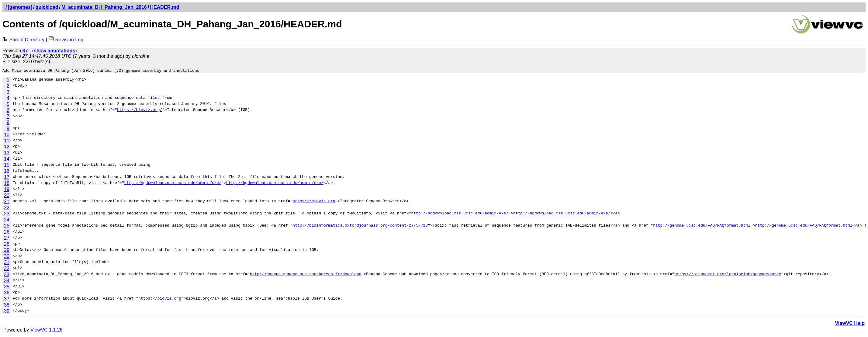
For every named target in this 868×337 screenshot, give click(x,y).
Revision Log (66, 40)
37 (7, 300)
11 (7, 142)
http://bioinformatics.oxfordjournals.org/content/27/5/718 (360, 227)
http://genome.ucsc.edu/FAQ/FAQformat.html (702, 227)
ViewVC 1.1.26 (47, 331)
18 (7, 184)
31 (7, 263)
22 (7, 208)
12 (7, 148)
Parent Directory (23, 40)
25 (7, 227)
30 (7, 257)
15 (7, 166)
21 (7, 202)
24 (7, 221)
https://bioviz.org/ (140, 111)
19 (7, 190)
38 (7, 306)
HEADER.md (164, 7)
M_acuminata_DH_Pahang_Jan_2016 (104, 7)
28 (7, 245)
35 (7, 288)
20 (7, 196)
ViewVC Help (850, 324)
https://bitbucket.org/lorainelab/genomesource (728, 276)
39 (7, 312)
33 (7, 275)
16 (7, 172)
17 (7, 178)
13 (7, 154)
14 (7, 160)
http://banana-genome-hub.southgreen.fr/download (306, 276)
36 (7, 294)
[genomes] (20, 7)
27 (7, 239)
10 (7, 135)
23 (7, 215)
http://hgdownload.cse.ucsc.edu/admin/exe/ (173, 184)
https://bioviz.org (314, 203)
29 (7, 251)
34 (7, 281)
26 (7, 233)
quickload (47, 7)
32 (7, 269)
